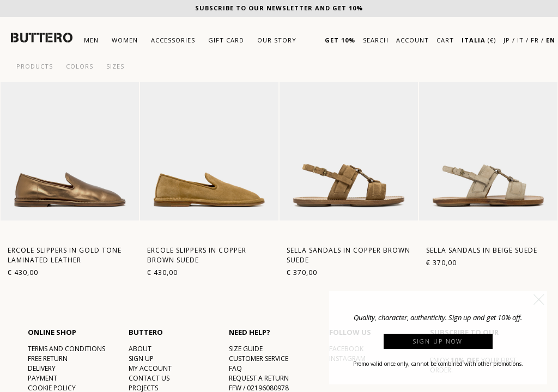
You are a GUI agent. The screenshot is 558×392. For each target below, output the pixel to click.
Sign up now (438, 341)
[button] (539, 299)
